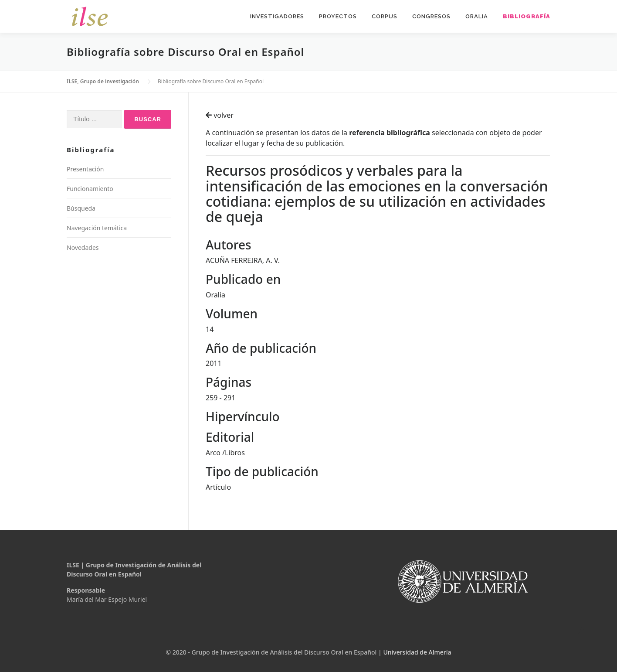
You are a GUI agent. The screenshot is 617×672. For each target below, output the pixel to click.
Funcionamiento (90, 189)
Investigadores (277, 16)
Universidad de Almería (417, 652)
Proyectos (338, 16)
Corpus (385, 16)
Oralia (477, 16)
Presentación (85, 169)
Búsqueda (81, 208)
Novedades (83, 247)
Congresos (431, 16)
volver (220, 115)
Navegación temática (97, 228)
